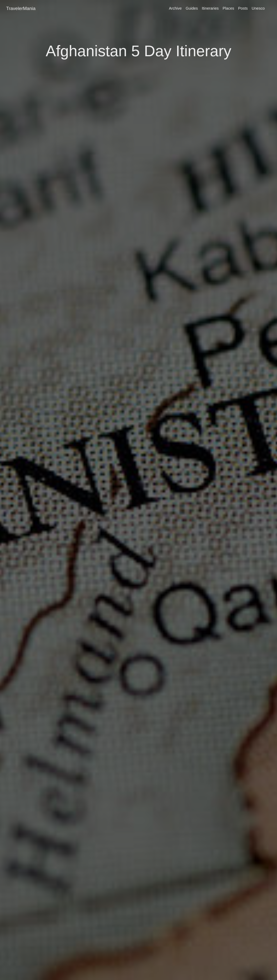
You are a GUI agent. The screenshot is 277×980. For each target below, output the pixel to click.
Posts (243, 8)
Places (228, 8)
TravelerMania (21, 8)
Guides (192, 8)
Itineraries (210, 8)
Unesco (258, 8)
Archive (175, 8)
